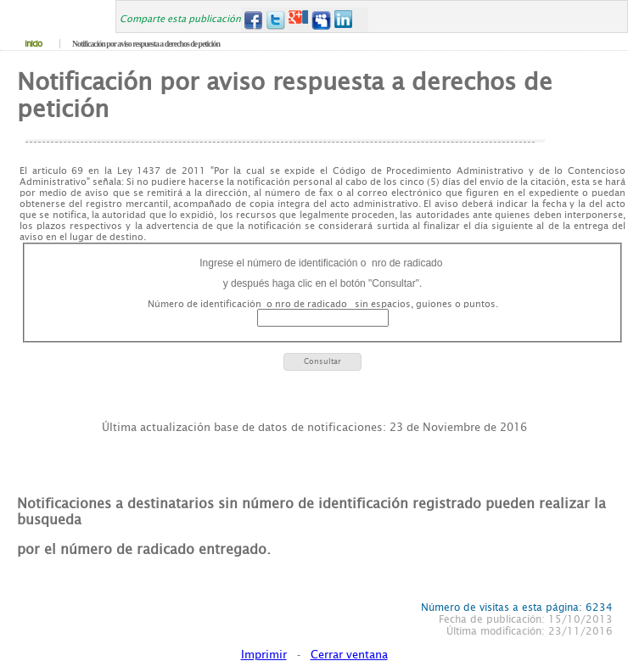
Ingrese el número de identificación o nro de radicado (322, 263)
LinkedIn (344, 20)
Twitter (275, 20)
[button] (322, 362)
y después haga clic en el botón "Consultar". (323, 283)
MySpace (321, 20)
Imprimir (264, 655)
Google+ (298, 20)
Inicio (33, 44)
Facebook (252, 20)
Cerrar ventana (349, 655)
